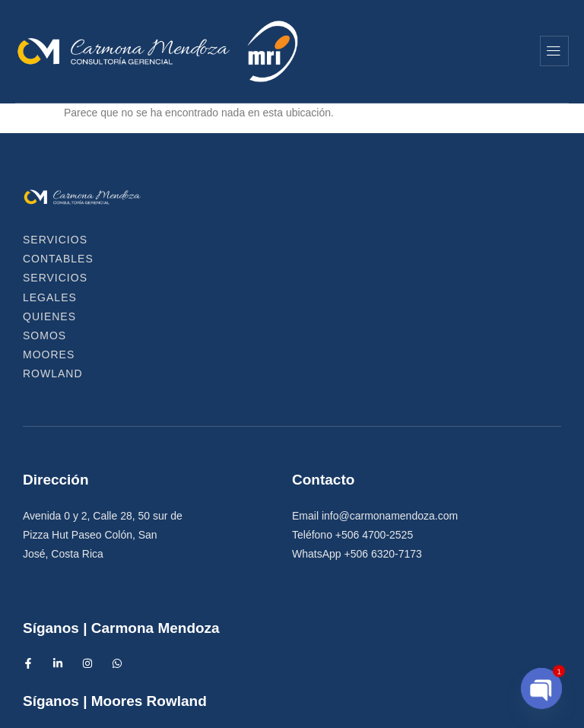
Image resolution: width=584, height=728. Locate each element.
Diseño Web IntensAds (385, 707)
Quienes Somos (451, 240)
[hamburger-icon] (554, 51)
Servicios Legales (302, 240)
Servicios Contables (133, 240)
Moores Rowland (283, 259)
